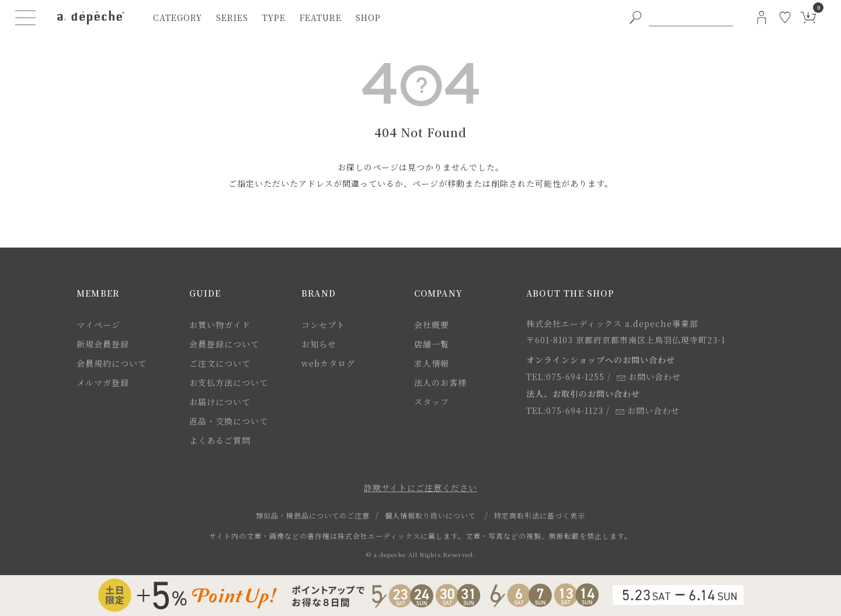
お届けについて (220, 402)
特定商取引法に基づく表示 (540, 515)
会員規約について (112, 363)
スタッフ (432, 402)
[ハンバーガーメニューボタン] (26, 18)
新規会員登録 (103, 344)
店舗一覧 (432, 344)
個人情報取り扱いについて (430, 515)
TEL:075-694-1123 (565, 410)
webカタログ (328, 363)
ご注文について (220, 363)
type (274, 18)
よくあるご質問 (220, 440)
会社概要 (432, 325)
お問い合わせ (649, 377)
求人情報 (432, 363)
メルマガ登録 (103, 382)
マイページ (98, 325)
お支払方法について (229, 382)
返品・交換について (229, 421)
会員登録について (224, 344)
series (232, 18)
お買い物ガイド (220, 325)
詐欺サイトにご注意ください (420, 488)
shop (368, 18)
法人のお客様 (440, 382)
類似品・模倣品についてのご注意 (313, 515)
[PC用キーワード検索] (691, 18)
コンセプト (323, 325)
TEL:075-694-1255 (565, 377)
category (178, 18)
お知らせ (319, 344)
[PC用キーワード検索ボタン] (635, 18)
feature (321, 18)
